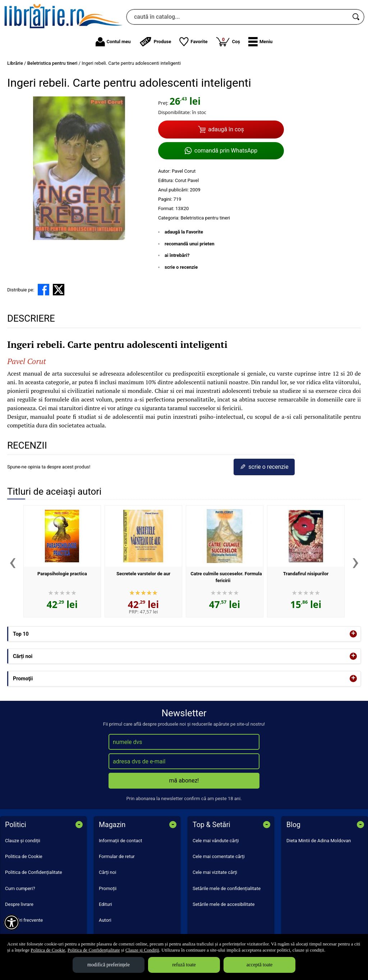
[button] (260, 42)
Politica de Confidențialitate (34, 872)
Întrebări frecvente (24, 920)
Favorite (193, 42)
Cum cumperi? (20, 888)
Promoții (108, 888)
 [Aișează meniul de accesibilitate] (11, 922)
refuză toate (184, 965)
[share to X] (59, 290)
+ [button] (353, 634)
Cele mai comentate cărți (219, 856)
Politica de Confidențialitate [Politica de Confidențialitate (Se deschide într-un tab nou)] (94, 950)
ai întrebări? (177, 255)
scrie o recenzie (181, 267)
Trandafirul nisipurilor (306, 574)
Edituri (105, 904)
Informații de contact (121, 841)
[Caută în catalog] (356, 17)
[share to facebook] (43, 290)
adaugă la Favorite (184, 232)
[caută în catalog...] (237, 17)
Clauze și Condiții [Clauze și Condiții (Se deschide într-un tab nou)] (142, 950)
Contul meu (113, 42)
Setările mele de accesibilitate (224, 904)
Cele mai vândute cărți (216, 841)
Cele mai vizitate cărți (215, 872)
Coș (228, 41)
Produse (155, 42)
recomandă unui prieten (190, 244)
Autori (105, 920)
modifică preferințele (109, 965)
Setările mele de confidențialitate (227, 888)
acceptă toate (260, 965)
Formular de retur (117, 856)
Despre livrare (19, 904)
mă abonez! (184, 781)
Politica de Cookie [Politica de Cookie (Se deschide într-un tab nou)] (48, 950)
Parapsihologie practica (62, 574)
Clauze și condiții (23, 841)
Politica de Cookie (24, 856)
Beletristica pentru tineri (205, 218)
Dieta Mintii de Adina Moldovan (319, 841)
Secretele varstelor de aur (143, 574)
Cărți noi (107, 872)
